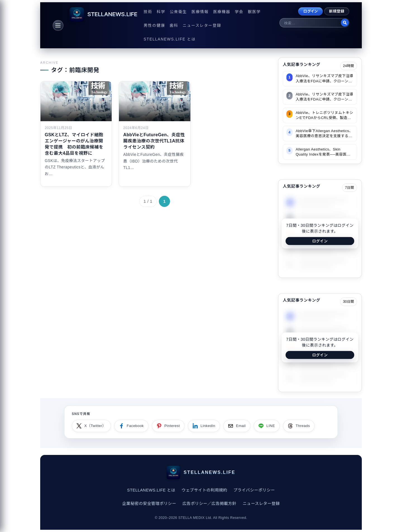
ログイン (310, 11)
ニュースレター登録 (202, 26)
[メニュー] (58, 25)
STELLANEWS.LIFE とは (170, 39)
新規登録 (337, 11)
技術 (148, 12)
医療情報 (200, 12)
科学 (161, 12)
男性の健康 (155, 26)
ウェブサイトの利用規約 (204, 490)
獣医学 (254, 12)
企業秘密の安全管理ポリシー (149, 504)
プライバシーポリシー (254, 490)
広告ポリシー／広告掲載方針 (209, 504)
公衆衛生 (178, 12)
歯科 (174, 26)
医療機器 (222, 12)
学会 (239, 12)
